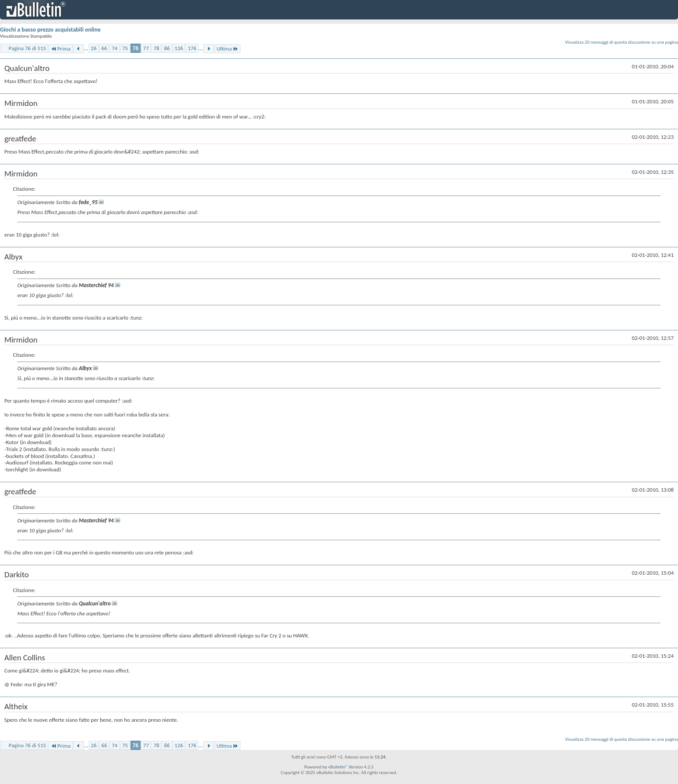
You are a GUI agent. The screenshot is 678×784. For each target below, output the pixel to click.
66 (104, 48)
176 (192, 48)
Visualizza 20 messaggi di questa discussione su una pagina (622, 42)
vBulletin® (338, 767)
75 (125, 48)
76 (136, 48)
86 (167, 48)
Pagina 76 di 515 (27, 48)
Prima (61, 49)
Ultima (227, 49)
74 (114, 48)
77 (146, 48)
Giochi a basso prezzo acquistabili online (50, 30)
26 (94, 48)
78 (156, 48)
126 (179, 48)
